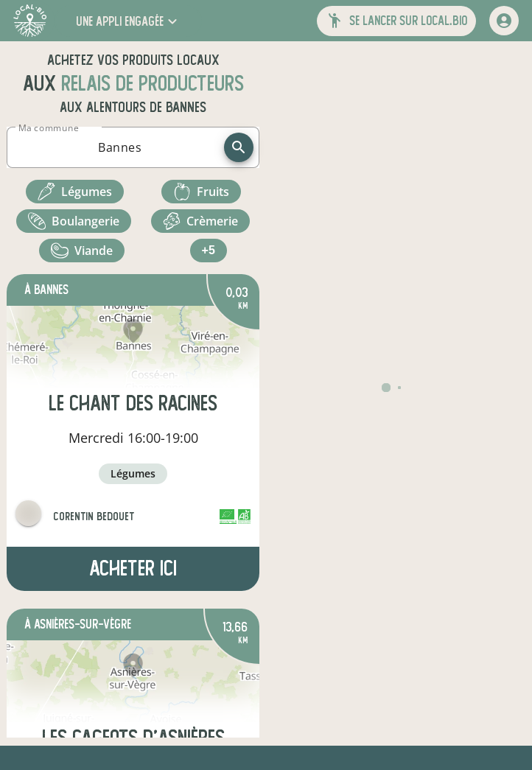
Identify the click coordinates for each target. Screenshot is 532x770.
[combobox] (120, 147)
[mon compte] (504, 21)
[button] (128, 21)
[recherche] (239, 147)
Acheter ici (133, 568)
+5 (209, 250)
